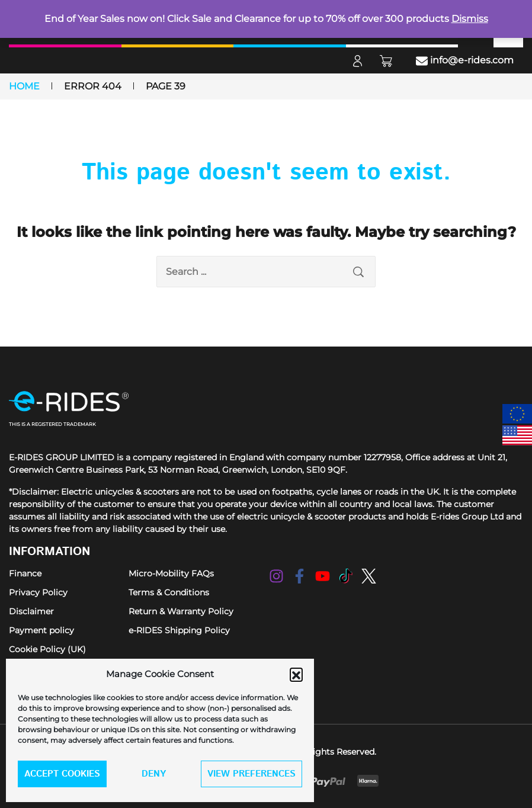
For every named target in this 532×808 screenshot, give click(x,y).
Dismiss (470, 19)
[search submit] (358, 272)
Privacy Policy (38, 592)
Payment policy (41, 630)
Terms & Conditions (169, 592)
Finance (25, 573)
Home (24, 86)
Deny (154, 774)
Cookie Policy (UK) (47, 649)
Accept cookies (62, 774)
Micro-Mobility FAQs (171, 573)
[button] (296, 674)
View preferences (251, 774)
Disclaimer (31, 611)
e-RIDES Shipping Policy (179, 630)
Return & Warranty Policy (181, 611)
